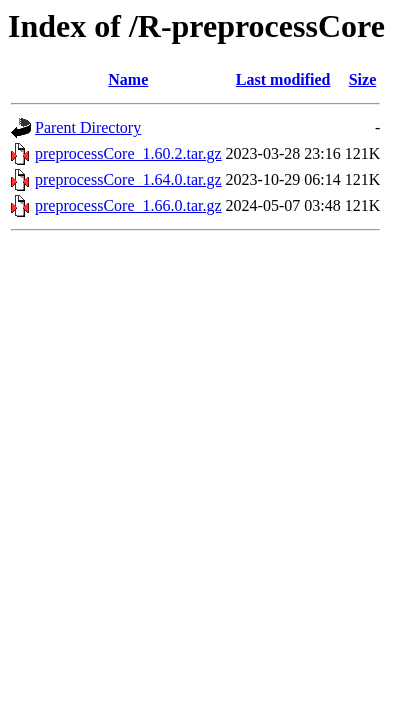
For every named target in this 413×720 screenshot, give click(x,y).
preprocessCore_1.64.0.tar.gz (128, 179)
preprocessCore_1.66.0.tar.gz (128, 205)
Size (363, 79)
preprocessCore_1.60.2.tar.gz (128, 153)
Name (128, 79)
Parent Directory (88, 127)
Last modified (283, 79)
